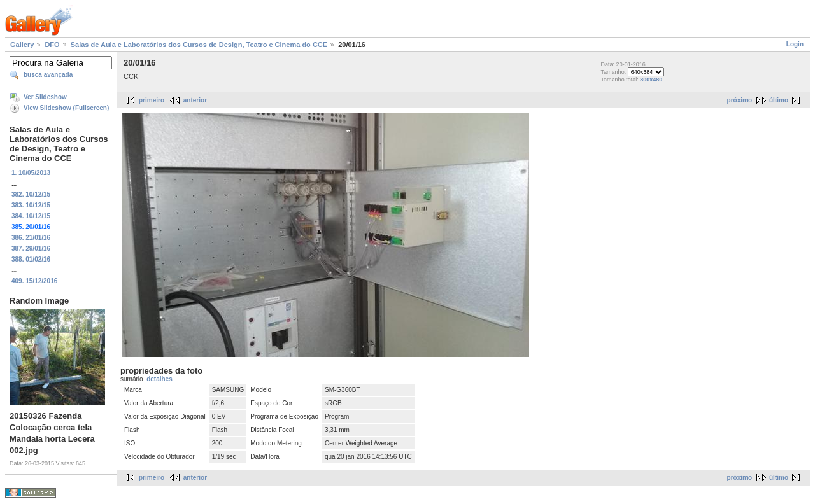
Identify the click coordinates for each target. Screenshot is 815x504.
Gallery (22, 45)
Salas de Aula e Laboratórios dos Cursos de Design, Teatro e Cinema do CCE (199, 45)
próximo (740, 100)
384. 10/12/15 (31, 216)
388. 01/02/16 (31, 259)
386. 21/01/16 (31, 238)
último (779, 100)
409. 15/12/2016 (34, 281)
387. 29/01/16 (31, 248)
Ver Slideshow (45, 97)
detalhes (159, 379)
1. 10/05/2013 (31, 173)
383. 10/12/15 (31, 205)
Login (795, 44)
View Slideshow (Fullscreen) (66, 108)
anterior (195, 100)
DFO (52, 45)
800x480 (651, 80)
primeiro (152, 100)
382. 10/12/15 (31, 194)
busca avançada (48, 75)
